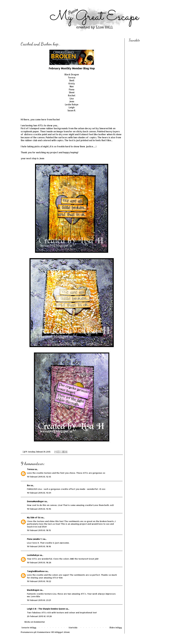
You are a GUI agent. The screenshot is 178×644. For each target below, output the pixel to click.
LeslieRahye (33, 555)
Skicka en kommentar (35, 622)
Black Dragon (72, 74)
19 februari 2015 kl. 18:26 (39, 563)
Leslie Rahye (72, 104)
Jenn (72, 101)
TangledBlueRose (36, 571)
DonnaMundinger (35, 501)
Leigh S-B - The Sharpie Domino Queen (46, 609)
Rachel (72, 95)
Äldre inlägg (116, 628)
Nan (72, 86)
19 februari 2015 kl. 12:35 (39, 477)
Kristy (72, 84)
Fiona (72, 89)
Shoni (72, 92)
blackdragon (33, 590)
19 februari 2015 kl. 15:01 (39, 493)
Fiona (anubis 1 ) (35, 539)
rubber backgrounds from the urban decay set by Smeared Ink (79, 128)
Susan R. (72, 110)
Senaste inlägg (29, 628)
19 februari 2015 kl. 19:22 (39, 581)
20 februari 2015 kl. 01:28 (39, 616)
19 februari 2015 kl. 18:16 (39, 546)
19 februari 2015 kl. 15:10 (39, 509)
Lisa (72, 99)
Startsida (73, 628)
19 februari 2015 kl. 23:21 (39, 600)
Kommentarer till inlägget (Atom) (54, 632)
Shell (72, 80)
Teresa (72, 78)
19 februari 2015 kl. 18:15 (39, 530)
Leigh (72, 107)
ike (28, 485)
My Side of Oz (34, 517)
